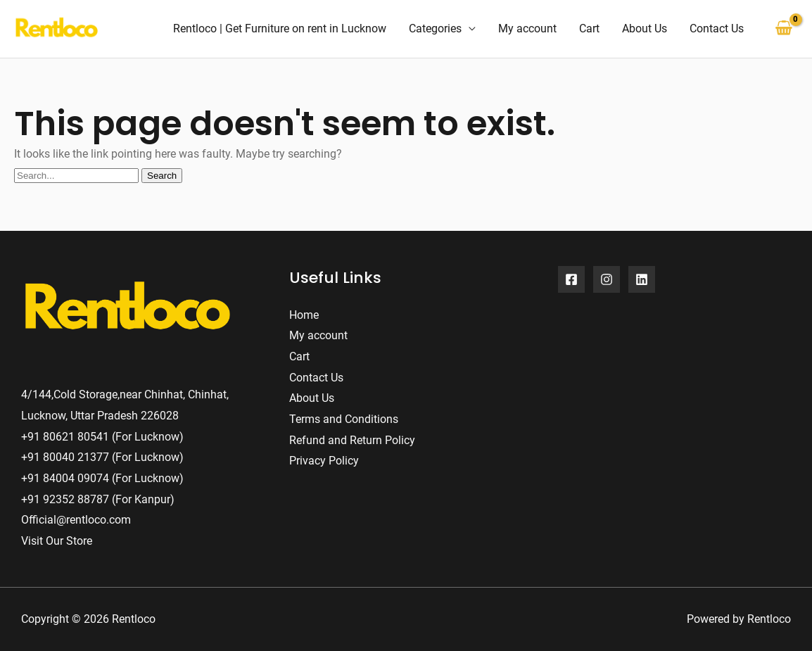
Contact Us (717, 29)
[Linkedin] (642, 279)
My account (527, 29)
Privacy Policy (324, 461)
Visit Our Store (57, 541)
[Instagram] (607, 279)
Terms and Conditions (344, 419)
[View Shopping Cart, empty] (784, 29)
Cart (589, 29)
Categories (435, 29)
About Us (645, 29)
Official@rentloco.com (76, 520)
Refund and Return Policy (352, 440)
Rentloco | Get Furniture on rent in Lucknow (280, 29)
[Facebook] (571, 279)
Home (304, 315)
